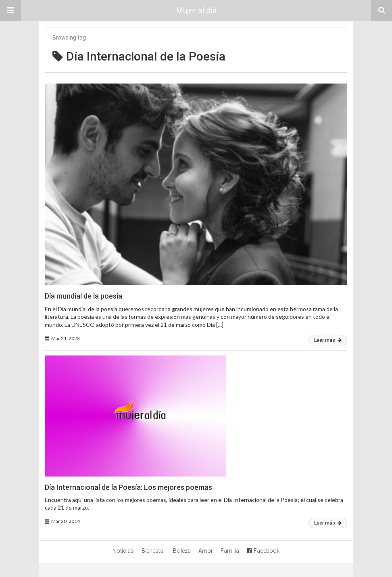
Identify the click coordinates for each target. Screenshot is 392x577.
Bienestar (153, 551)
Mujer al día (196, 10)
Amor (206, 551)
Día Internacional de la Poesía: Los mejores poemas (128, 487)
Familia (230, 551)
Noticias (123, 551)
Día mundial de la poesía (83, 296)
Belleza (182, 551)
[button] (10, 10)
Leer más (328, 340)
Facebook (263, 551)
